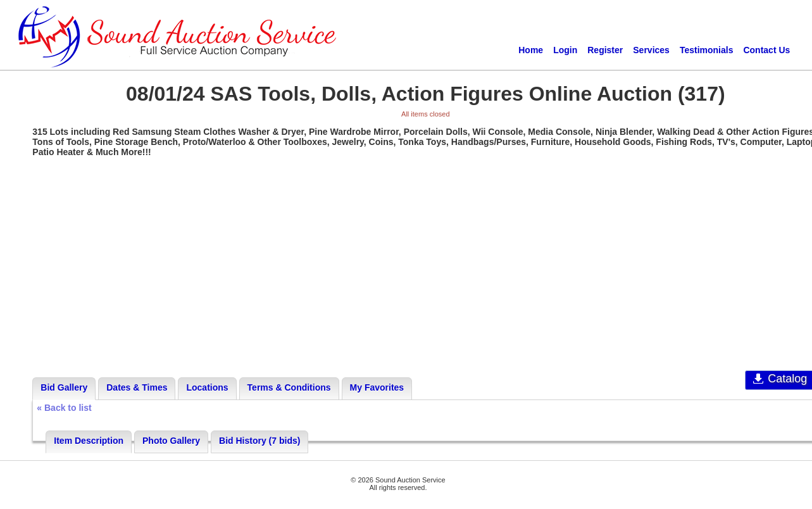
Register (605, 50)
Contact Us (766, 50)
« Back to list (64, 408)
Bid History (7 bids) (259, 441)
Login (565, 50)
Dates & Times (137, 387)
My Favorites (377, 387)
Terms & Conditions (289, 387)
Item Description (89, 441)
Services (651, 50)
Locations (207, 387)
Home (531, 50)
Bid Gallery (64, 387)
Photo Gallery (171, 441)
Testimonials (707, 50)
